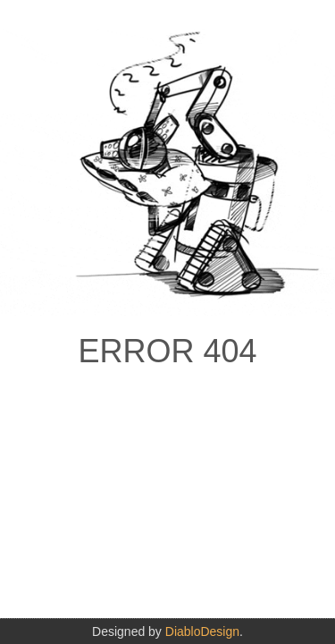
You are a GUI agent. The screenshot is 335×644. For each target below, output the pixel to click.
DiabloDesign (202, 631)
